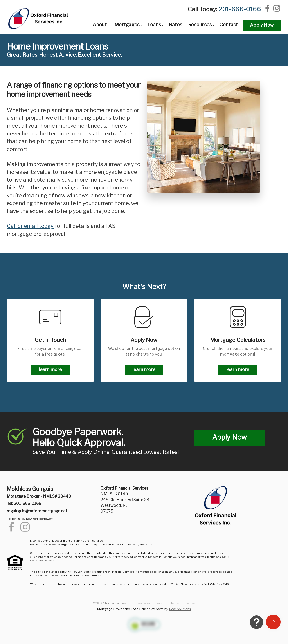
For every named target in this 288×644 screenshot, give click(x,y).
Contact (229, 25)
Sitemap (174, 603)
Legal (159, 603)
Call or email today (30, 226)
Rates (176, 25)
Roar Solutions (180, 609)
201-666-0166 (240, 9)
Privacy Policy (141, 603)
